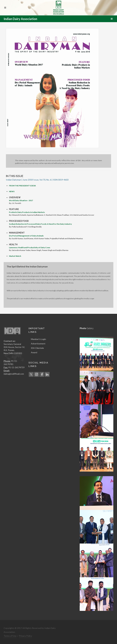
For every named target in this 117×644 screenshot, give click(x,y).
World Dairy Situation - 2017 (21, 200)
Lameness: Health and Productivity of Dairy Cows (30, 247)
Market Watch (15, 256)
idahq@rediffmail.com (14, 374)
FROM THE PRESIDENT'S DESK (22, 186)
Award (34, 352)
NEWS (12, 191)
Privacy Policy (26, 636)
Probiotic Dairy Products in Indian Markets (27, 212)
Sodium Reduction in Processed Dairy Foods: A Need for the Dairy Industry (40, 224)
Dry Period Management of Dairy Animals (26, 236)
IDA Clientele (37, 348)
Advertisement (38, 344)
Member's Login (38, 339)
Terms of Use (10, 636)
